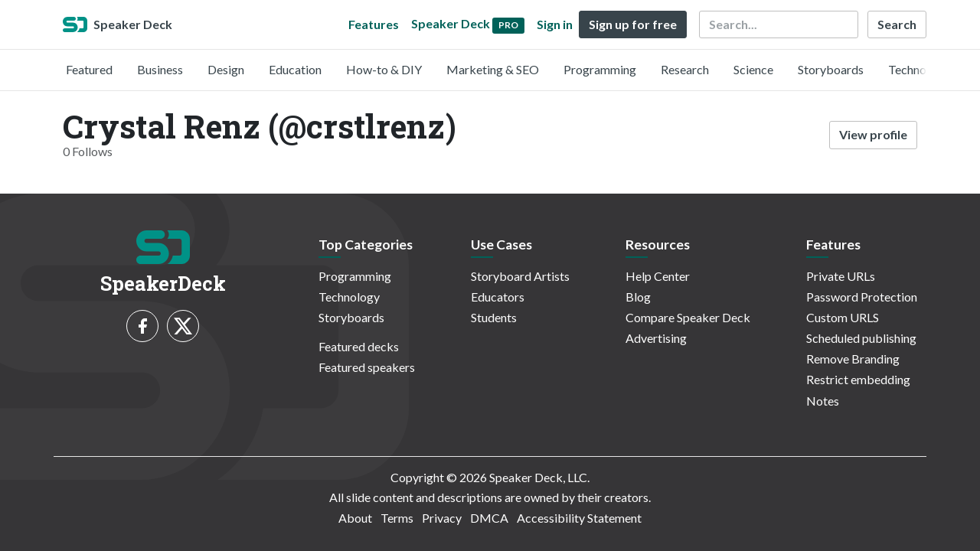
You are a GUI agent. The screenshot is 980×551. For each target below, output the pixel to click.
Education (295, 69)
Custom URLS (843, 317)
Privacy (442, 518)
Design (226, 69)
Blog (638, 297)
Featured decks (359, 346)
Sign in (555, 24)
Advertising (656, 338)
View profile (873, 134)
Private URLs (841, 276)
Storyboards (831, 69)
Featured (89, 69)
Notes (823, 401)
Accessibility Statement (579, 518)
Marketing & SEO (493, 69)
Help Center (658, 276)
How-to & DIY (384, 69)
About (355, 518)
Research (685, 69)
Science (753, 69)
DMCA (489, 518)
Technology (919, 69)
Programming (600, 69)
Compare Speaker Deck (688, 317)
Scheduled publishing (861, 338)
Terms (397, 518)
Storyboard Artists (520, 276)
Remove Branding (853, 359)
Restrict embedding (858, 379)
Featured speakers (367, 367)
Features (374, 24)
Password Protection (862, 297)
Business (160, 69)
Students (494, 317)
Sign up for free (633, 24)
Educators (498, 297)
